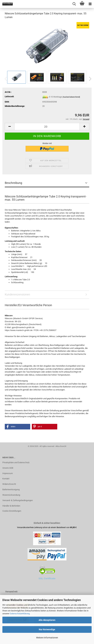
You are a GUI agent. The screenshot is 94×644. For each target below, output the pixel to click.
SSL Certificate (47, 578)
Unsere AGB (8, 468)
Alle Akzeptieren (47, 620)
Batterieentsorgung (11, 489)
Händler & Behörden (11, 506)
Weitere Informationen (47, 638)
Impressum (8, 473)
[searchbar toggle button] (74, 4)
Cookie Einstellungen (12, 511)
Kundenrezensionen (17, 294)
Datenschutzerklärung (20, 614)
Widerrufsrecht (9, 484)
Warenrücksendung (11, 495)
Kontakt (6, 479)
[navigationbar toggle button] (90, 4)
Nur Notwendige (47, 629)
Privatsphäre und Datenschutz (16, 462)
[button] (89, 79)
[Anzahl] (47, 127)
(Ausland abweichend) (71, 97)
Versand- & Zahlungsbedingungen (18, 500)
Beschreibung (13, 183)
